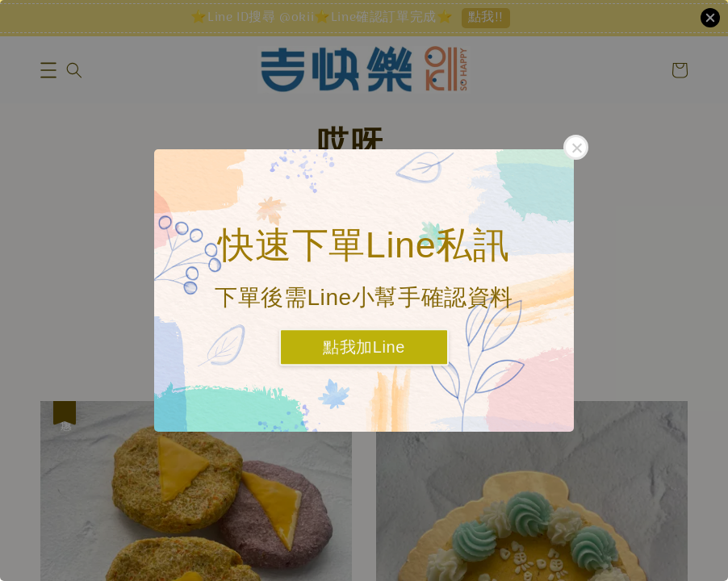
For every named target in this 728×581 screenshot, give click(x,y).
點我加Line (364, 348)
